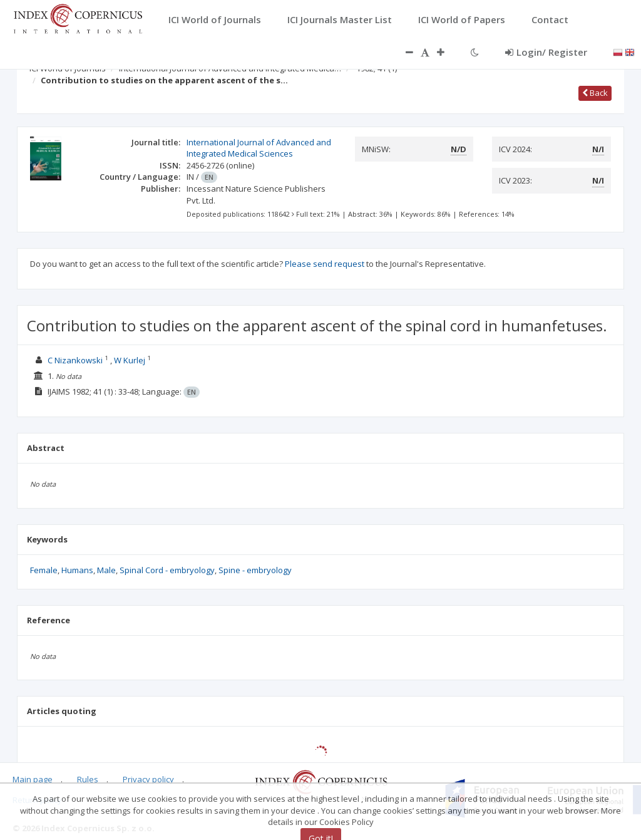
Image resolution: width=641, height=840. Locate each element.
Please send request (325, 264)
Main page (33, 779)
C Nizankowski (75, 360)
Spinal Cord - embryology (167, 570)
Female (44, 570)
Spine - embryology (255, 570)
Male (106, 570)
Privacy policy (148, 779)
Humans (77, 570)
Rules (88, 779)
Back (595, 93)
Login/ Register (546, 52)
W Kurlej (130, 360)
